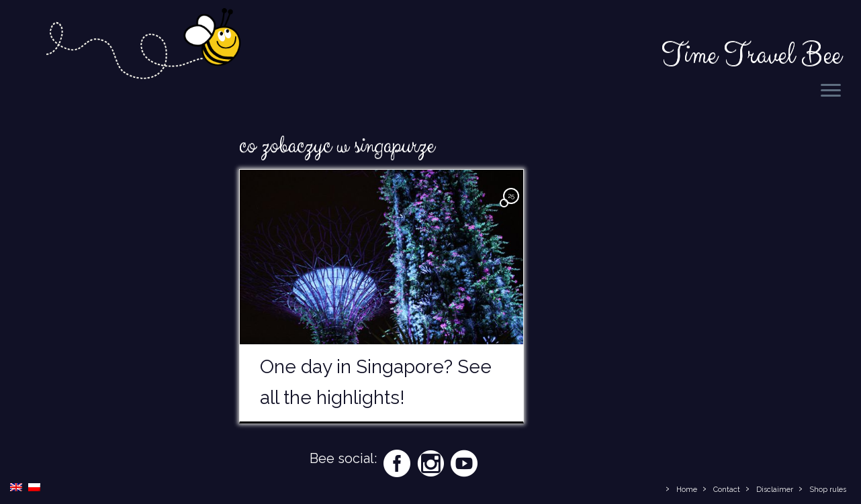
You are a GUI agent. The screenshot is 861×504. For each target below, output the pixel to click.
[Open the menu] (831, 91)
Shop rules (828, 490)
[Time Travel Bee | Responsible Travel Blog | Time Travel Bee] (142, 46)
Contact (727, 490)
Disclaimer (775, 490)
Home (687, 490)
